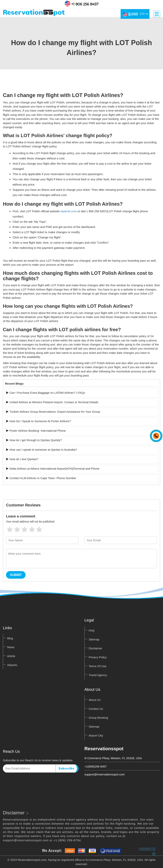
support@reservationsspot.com (105, 774)
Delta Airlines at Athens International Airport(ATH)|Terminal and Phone (54, 469)
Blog (10, 638)
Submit (16, 575)
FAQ (92, 630)
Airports (12, 665)
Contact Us (96, 709)
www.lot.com (69, 211)
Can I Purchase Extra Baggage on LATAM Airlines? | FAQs (47, 393)
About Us (95, 700)
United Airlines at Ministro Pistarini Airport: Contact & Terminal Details (54, 402)
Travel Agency (98, 675)
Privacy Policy (98, 657)
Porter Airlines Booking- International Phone (38, 431)
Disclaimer (95, 648)
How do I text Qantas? (24, 459)
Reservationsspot (104, 749)
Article (11, 656)
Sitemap (94, 639)
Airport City (96, 735)
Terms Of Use (98, 666)
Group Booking (98, 718)
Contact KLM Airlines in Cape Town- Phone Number (43, 478)
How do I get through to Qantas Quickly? (36, 440)
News (11, 647)
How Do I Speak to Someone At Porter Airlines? (40, 421)
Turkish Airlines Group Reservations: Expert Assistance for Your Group (55, 412)
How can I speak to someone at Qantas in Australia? (43, 450)
